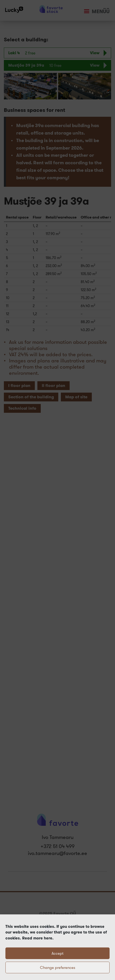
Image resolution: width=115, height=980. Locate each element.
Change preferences (58, 967)
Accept (58, 953)
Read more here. (37, 938)
